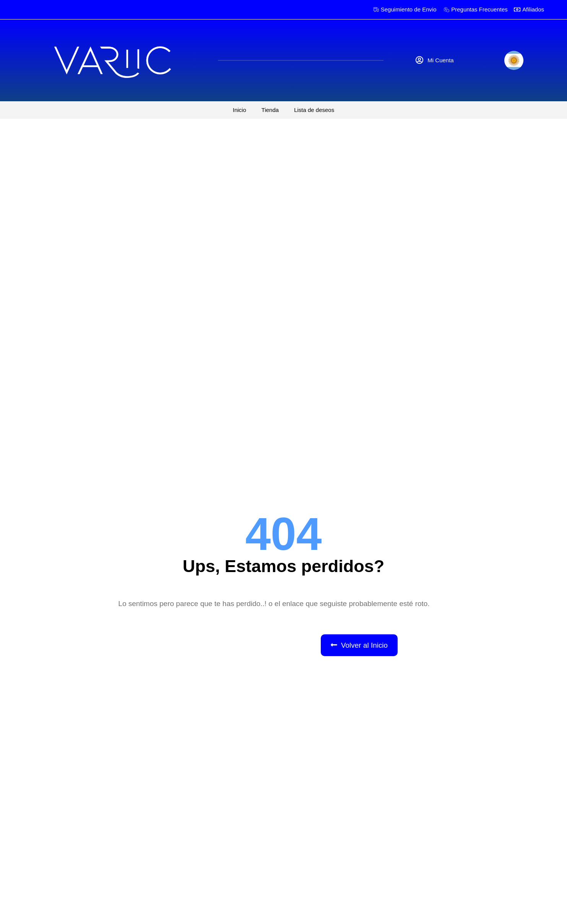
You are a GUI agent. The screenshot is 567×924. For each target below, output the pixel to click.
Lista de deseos (314, 110)
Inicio (240, 110)
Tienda (270, 110)
